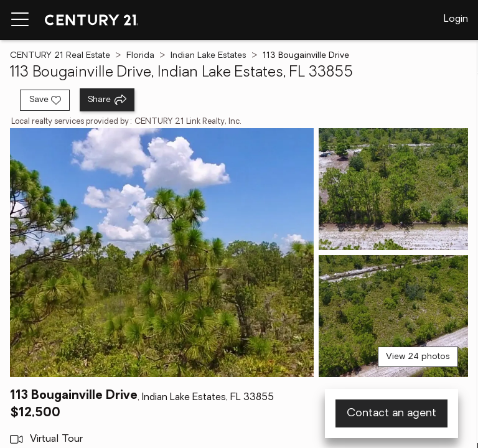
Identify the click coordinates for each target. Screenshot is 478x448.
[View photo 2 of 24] (393, 189)
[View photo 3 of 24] (393, 316)
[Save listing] (45, 100)
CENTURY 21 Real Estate (60, 56)
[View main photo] (162, 253)
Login (456, 19)
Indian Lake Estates (209, 56)
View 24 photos (418, 357)
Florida (140, 56)
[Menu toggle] (20, 20)
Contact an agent (391, 413)
